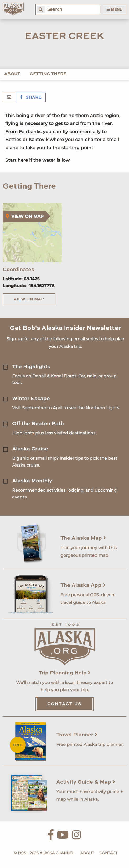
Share (31, 98)
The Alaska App (83, 586)
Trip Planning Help (65, 673)
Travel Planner (77, 735)
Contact (108, 853)
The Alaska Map (83, 538)
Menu (115, 9)
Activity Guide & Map (86, 782)
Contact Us (64, 704)
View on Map (29, 299)
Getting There (48, 74)
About (12, 74)
